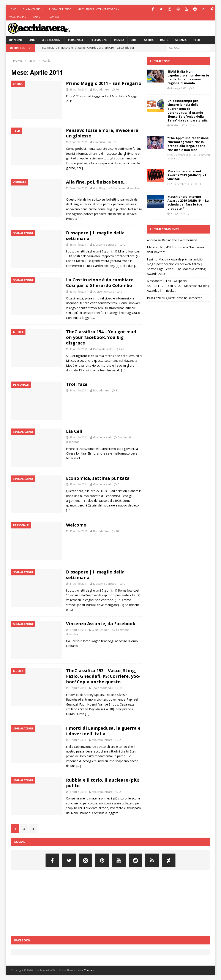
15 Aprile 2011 (78, 291)
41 (122, 349)
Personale (76, 40)
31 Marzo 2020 (179, 125)
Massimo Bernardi (105, 245)
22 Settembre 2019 (181, 184)
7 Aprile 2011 (78, 740)
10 (117, 89)
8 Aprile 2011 (78, 630)
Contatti (55, 17)
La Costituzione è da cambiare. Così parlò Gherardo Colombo (100, 283)
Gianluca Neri (102, 142)
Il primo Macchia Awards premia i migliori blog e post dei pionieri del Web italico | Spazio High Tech (176, 264)
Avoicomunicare (104, 291)
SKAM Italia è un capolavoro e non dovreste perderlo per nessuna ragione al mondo (188, 77)
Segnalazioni (51, 40)
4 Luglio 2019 (178, 213)
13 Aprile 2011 (78, 437)
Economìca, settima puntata (98, 478)
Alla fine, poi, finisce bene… (96, 182)
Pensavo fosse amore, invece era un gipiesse (102, 133)
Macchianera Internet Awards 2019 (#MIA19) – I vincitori (187, 175)
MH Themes (87, 970)
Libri (134, 40)
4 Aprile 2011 (78, 792)
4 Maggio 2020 (178, 88)
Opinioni (15, 40)
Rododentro (101, 89)
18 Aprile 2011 (78, 245)
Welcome (76, 525)
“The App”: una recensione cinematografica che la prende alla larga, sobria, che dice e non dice (188, 144)
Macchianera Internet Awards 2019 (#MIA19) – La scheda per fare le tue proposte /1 (188, 203)
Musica (119, 40)
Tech (197, 40)
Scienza (181, 40)
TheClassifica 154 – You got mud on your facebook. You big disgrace (101, 337)
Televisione (99, 40)
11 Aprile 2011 (78, 531)
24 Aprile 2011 (78, 188)
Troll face (77, 384)
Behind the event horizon (179, 240)
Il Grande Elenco (60, 9)
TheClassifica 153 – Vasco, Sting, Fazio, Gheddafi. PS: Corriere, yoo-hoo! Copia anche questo (103, 676)
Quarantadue (31, 9)
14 (193, 213)
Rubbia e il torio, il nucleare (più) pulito (103, 783)
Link (32, 40)
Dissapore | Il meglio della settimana (95, 236)
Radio (37, 17)
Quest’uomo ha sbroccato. (185, 298)
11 (121, 688)
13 (200, 184)
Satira (149, 40)
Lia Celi (74, 431)
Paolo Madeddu (104, 349)
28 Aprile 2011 (78, 89)
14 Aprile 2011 (78, 390)
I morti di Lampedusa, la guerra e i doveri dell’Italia (103, 731)
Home (12, 9)
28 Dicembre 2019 (181, 155)
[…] (84, 168)
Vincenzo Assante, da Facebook (101, 624)
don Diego (100, 188)
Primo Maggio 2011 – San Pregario (104, 83)
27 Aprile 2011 (78, 142)
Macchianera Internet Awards (97, 9)
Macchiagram (18, 17)
